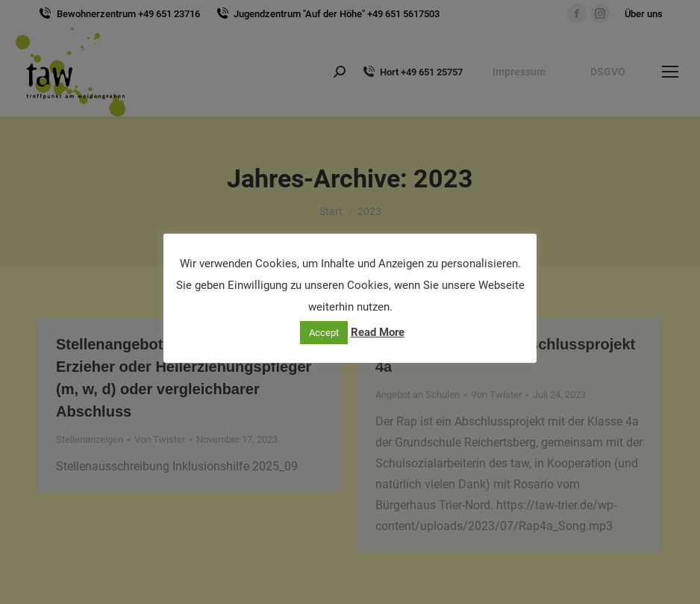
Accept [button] (324, 333)
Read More (378, 332)
